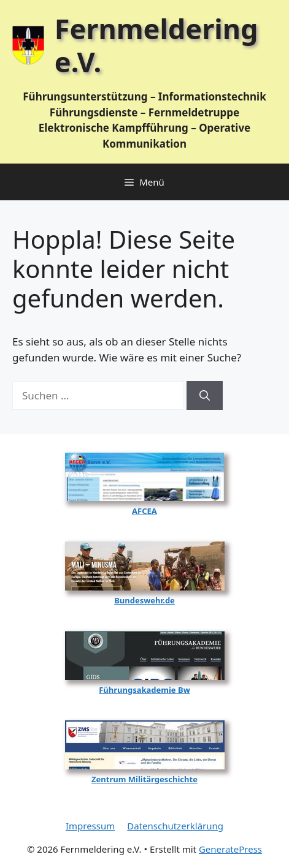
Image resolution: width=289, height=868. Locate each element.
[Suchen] (205, 396)
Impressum (90, 826)
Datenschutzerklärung (175, 826)
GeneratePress (230, 849)
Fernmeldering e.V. (156, 45)
